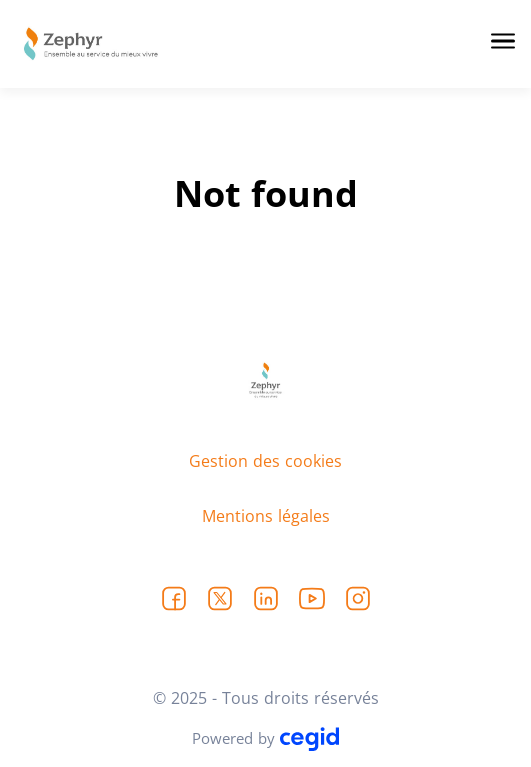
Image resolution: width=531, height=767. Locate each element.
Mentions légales (266, 516)
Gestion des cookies (265, 461)
